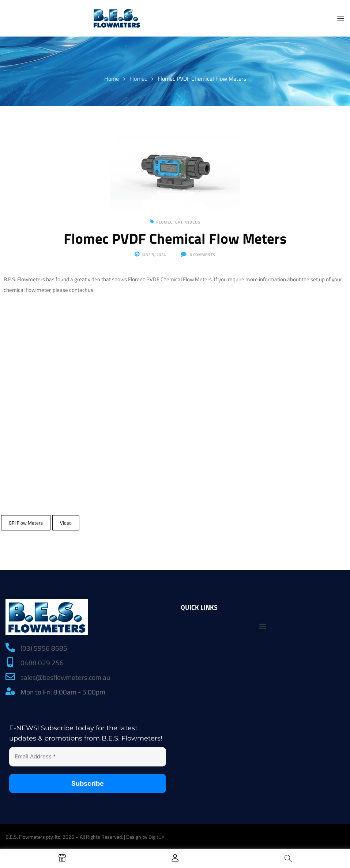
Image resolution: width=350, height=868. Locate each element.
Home (112, 79)
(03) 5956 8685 (44, 648)
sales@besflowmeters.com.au (65, 677)
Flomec (138, 79)
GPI (179, 222)
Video (66, 523)
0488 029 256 (42, 663)
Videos (193, 222)
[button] (262, 626)
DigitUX (157, 837)
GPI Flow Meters (26, 523)
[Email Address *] (88, 757)
